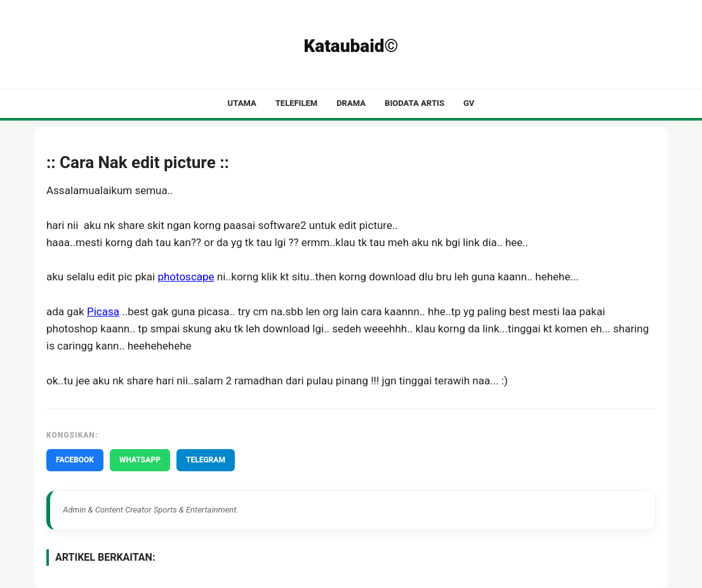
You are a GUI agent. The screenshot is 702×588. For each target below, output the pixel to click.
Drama (351, 103)
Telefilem (296, 103)
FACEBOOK (75, 460)
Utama (242, 103)
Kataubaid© (351, 46)
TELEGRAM (206, 460)
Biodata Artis (414, 103)
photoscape (186, 277)
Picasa (103, 311)
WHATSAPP (140, 460)
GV (469, 103)
